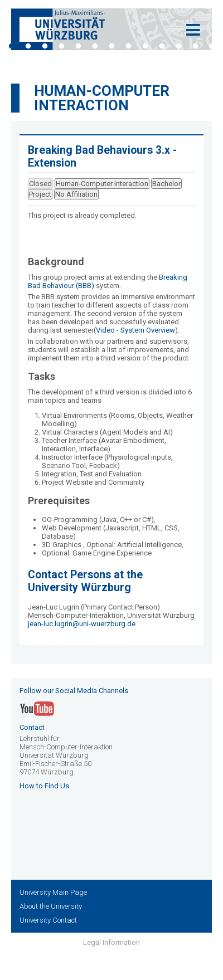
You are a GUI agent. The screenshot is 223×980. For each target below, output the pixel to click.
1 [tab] (11, 46)
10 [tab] (162, 46)
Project (40, 194)
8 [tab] (128, 46)
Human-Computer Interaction (102, 98)
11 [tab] (178, 46)
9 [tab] (145, 46)
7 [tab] (111, 46)
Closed (40, 184)
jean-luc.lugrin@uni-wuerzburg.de (82, 624)
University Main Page (53, 892)
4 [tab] (61, 46)
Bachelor (166, 184)
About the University (51, 906)
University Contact (48, 920)
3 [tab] (45, 46)
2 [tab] (28, 46)
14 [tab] (111, 58)
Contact (32, 727)
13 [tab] (212, 46)
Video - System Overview (135, 330)
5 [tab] (78, 46)
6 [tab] (95, 46)
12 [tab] (195, 46)
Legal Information (111, 942)
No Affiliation (76, 194)
